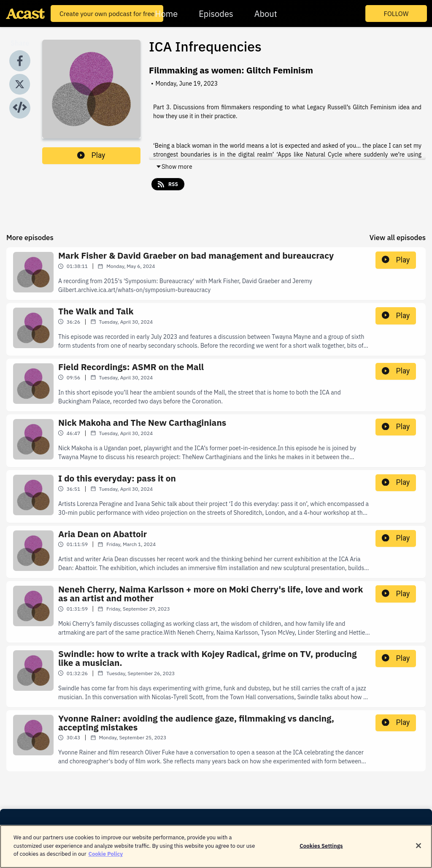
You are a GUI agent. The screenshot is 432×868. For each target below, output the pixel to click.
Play (91, 155)
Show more (174, 167)
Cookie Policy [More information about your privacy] (105, 858)
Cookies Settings (321, 850)
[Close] (418, 849)
